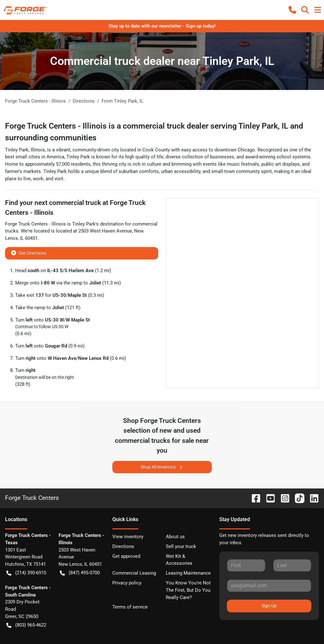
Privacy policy (127, 583)
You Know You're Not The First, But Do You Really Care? (188, 590)
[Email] (269, 586)
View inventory (128, 537)
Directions (123, 546)
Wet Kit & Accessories (179, 560)
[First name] (246, 565)
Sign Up (269, 606)
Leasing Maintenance (188, 573)
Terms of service (130, 607)
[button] (292, 10)
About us (175, 537)
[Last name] (292, 565)
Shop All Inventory (162, 467)
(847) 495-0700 (80, 573)
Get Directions (29, 253)
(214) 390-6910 (26, 573)
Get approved (126, 556)
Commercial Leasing (134, 573)
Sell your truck (181, 546)
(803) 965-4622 (26, 625)
